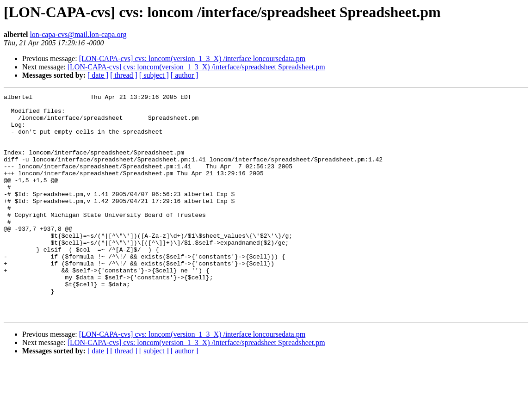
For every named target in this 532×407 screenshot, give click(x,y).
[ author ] (185, 75)
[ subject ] (154, 75)
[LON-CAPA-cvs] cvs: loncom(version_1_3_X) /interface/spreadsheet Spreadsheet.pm (196, 67)
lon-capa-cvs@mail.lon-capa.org (78, 34)
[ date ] (98, 75)
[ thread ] (124, 75)
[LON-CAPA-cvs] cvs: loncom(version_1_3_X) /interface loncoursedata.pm (192, 59)
